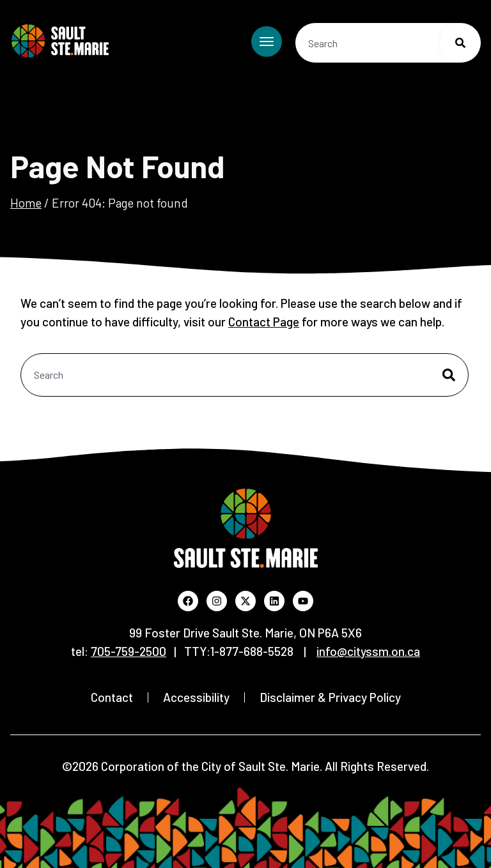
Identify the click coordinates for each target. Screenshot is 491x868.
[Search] (460, 43)
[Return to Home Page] (60, 41)
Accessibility (196, 697)
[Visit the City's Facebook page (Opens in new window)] (188, 601)
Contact (112, 697)
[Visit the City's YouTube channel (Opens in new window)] (303, 601)
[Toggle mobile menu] (267, 42)
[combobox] (388, 43)
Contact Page (264, 322)
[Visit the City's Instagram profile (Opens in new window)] (217, 601)
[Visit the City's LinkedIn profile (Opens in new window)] (274, 601)
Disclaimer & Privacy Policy (330, 697)
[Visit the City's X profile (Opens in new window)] (245, 601)
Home (26, 203)
